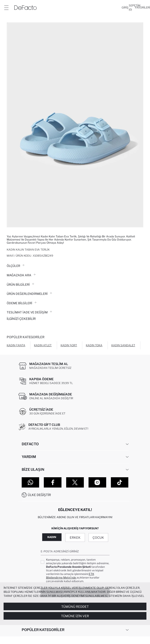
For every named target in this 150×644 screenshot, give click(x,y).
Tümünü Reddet (75, 607)
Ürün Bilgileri (20, 285)
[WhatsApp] (31, 482)
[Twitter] (75, 482)
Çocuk (98, 537)
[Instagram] (97, 482)
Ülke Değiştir (39, 495)
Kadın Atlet (43, 345)
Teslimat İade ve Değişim (29, 312)
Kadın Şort (69, 345)
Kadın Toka (94, 345)
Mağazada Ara (21, 275)
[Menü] (6, 8)
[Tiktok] (120, 482)
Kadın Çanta (16, 345)
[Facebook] (53, 482)
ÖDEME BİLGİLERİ (22, 303)
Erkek (75, 537)
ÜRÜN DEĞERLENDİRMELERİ (29, 294)
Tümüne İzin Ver (75, 616)
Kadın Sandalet (123, 345)
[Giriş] (125, 8)
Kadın (52, 537)
